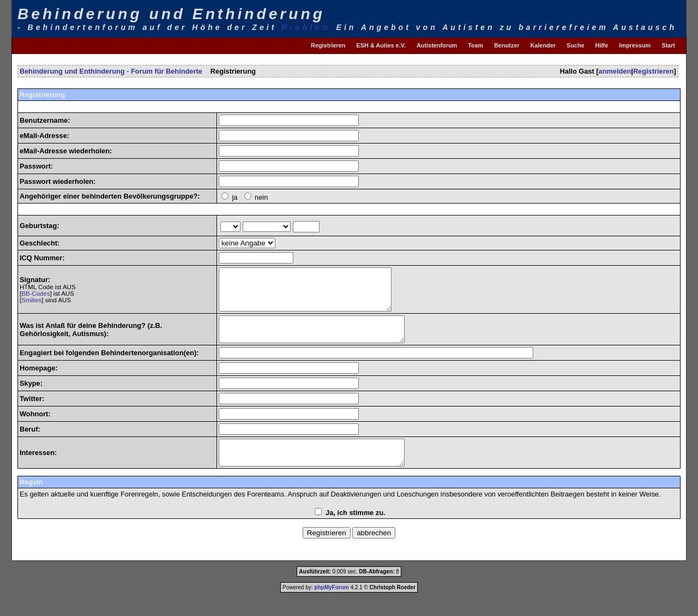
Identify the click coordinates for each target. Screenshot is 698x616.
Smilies (31, 304)
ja (234, 197)
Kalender (543, 45)
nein (261, 197)
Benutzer (507, 45)
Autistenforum (437, 45)
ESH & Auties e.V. (381, 45)
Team (476, 45)
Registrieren (328, 45)
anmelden (615, 71)
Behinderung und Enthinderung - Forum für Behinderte (111, 71)
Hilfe (602, 45)
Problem (306, 27)
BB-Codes (35, 298)
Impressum (635, 45)
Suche (576, 45)
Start (668, 45)
